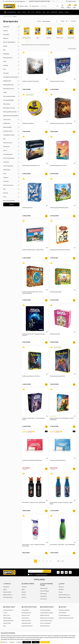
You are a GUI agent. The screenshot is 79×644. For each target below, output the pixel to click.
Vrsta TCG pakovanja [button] (11, 158)
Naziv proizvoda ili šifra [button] (11, 201)
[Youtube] (66, 572)
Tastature (24, 587)
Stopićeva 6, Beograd (64, 610)
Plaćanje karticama (26, 613)
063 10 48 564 (9, 1)
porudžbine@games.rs (64, 615)
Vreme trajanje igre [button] (11, 166)
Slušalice (24, 592)
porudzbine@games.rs (20, 1)
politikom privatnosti (42, 575)
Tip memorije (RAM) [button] (11, 100)
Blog (4, 626)
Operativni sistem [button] (11, 131)
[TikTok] (70, 572)
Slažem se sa (38, 575)
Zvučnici (24, 597)
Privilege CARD (7, 623)
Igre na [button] (11, 150)
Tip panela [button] (11, 73)
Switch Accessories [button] (11, 185)
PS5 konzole (6, 587)
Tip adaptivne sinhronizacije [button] (11, 77)
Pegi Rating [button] (11, 54)
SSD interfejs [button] (11, 104)
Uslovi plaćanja (25, 610)
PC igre (61, 592)
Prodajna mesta (35, 6)
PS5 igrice (61, 587)
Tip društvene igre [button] (11, 154)
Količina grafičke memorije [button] (11, 112)
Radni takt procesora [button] (11, 89)
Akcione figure (44, 588)
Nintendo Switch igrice (64, 595)
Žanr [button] (11, 50)
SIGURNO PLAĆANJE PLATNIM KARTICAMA (39, 1)
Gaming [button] (11, 31)
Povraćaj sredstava (45, 626)
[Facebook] (58, 572)
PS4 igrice (61, 589)
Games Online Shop (7, 17)
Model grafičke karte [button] (11, 85)
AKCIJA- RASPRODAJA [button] (11, 42)
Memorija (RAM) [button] (11, 127)
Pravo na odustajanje (45, 623)
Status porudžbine (24, 6)
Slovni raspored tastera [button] (11, 96)
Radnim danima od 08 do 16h (66, 618)
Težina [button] (11, 92)
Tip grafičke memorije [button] (11, 135)
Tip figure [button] (11, 177)
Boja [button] (11, 189)
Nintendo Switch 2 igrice (65, 597)
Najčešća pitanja (72, 1)
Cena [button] (11, 197)
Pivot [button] (11, 69)
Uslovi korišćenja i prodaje (47, 613)
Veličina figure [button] (11, 170)
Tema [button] (11, 174)
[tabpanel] (27, 32)
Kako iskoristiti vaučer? (27, 626)
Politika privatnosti (26, 621)
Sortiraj (39, 21)
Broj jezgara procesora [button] (11, 108)
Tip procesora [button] (11, 119)
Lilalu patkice (44, 596)
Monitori (24, 595)
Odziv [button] (11, 62)
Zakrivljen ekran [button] (11, 81)
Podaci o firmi (7, 615)
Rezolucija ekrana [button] (11, 58)
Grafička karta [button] (11, 123)
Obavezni (5, 642)
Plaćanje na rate (26, 615)
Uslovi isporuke (25, 618)
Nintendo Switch (7, 592)
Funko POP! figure (45, 591)
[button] (63, 6)
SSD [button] (11, 139)
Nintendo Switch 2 (8, 595)
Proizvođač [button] (11, 34)
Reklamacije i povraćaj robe (47, 618)
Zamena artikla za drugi (46, 621)
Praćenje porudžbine (45, 610)
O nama (5, 613)
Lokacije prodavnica (8, 610)
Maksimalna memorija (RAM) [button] (11, 116)
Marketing (19, 642)
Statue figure (44, 594)
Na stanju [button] (11, 193)
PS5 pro (5, 589)
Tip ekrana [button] (11, 181)
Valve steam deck (8, 597)
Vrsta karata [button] (11, 147)
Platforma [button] (11, 38)
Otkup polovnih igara (8, 621)
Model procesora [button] (11, 143)
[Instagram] (62, 572)
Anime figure (44, 599)
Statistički (12, 642)
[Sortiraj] (50, 21)
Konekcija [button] (11, 65)
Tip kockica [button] (11, 162)
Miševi (23, 589)
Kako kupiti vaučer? (26, 623)
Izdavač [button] (11, 46)
